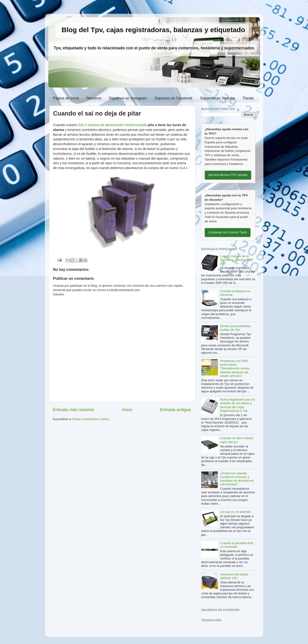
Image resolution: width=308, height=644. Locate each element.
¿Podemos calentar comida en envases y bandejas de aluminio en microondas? (237, 479)
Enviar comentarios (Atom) (91, 419)
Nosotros (94, 98)
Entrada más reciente (74, 410)
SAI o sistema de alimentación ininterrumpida (112, 125)
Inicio (127, 410)
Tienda (248, 98)
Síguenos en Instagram (128, 98)
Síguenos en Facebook (174, 98)
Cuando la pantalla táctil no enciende (237, 545)
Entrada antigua (175, 410)
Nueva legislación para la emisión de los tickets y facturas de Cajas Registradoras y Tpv (237, 405)
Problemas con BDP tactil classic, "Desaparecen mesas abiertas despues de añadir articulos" (235, 368)
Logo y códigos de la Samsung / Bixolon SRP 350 (237, 260)
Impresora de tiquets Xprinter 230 (234, 576)
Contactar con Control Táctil (228, 232)
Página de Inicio (66, 98)
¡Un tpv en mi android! (235, 512)
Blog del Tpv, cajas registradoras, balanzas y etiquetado (153, 30)
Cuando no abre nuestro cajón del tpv (237, 440)
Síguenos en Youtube (217, 98)
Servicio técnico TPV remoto (228, 175)
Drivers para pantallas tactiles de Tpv (235, 328)
